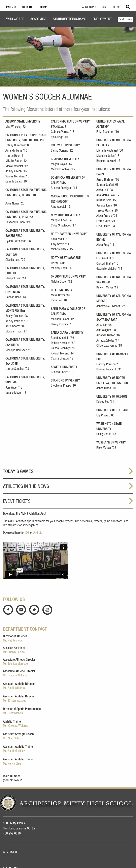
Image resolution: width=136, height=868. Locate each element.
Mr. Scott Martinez (14, 751)
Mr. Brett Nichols (13, 713)
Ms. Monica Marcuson (16, 664)
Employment (102, 19)
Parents (11, 7)
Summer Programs (72, 19)
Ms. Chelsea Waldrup (15, 726)
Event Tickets (17, 501)
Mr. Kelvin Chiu (12, 764)
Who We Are (15, 19)
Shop (116, 7)
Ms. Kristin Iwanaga (15, 701)
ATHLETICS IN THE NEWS (26, 486)
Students (28, 7)
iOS (27, 533)
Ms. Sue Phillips (12, 738)
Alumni (44, 7)
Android (38, 533)
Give (105, 7)
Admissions (89, 7)
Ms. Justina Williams (15, 675)
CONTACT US (11, 852)
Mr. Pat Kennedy (13, 641)
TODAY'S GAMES (18, 472)
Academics (38, 19)
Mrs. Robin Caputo (14, 652)
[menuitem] (15, 20)
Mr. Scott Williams (14, 688)
